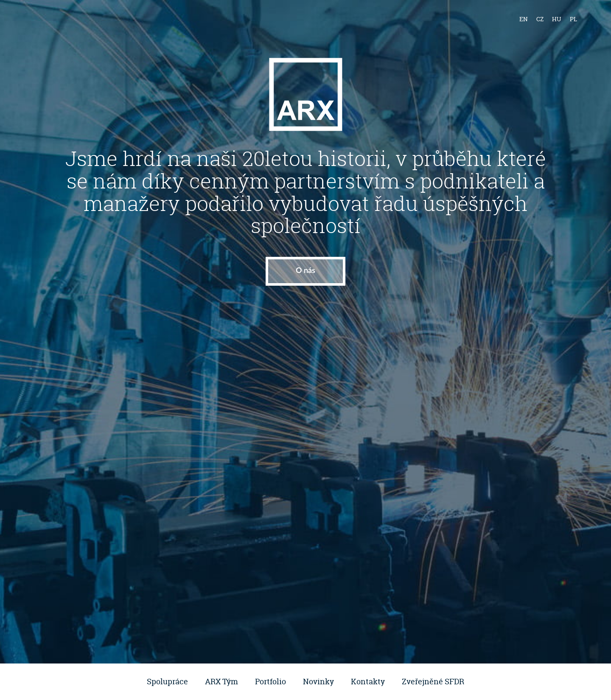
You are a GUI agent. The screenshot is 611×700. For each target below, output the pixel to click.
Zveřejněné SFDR (433, 682)
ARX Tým (221, 682)
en (524, 19)
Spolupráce (167, 682)
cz (540, 19)
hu (557, 19)
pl (573, 19)
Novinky (318, 682)
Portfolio (270, 682)
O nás (305, 271)
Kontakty (368, 682)
